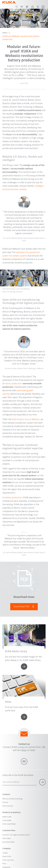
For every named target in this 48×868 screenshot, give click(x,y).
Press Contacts (8, 806)
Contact (5, 802)
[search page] (17, 7)
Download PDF (24, 606)
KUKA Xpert (7, 839)
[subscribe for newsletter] (42, 782)
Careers (5, 853)
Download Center (9, 842)
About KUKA (7, 857)
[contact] (22, 7)
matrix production (13, 384)
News (5, 33)
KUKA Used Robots (9, 824)
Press (4, 864)
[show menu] (43, 7)
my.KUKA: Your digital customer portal (16, 835)
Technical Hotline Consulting (12, 799)
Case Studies (7, 820)
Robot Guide (7, 817)
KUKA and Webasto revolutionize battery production (21, 38)
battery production (13, 498)
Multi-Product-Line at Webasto (26, 419)
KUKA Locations (8, 860)
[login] (32, 7)
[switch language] (27, 7)
